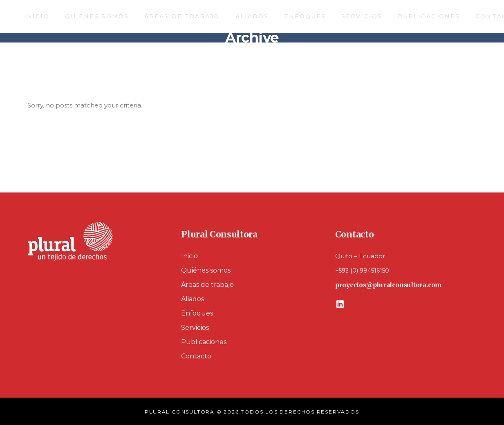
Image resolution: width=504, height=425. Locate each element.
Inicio (189, 256)
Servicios (195, 328)
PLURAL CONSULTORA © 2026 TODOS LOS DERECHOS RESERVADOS (252, 412)
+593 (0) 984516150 (362, 271)
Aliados (193, 299)
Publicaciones (204, 342)
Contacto (196, 356)
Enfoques (197, 313)
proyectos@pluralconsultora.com (388, 285)
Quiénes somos (206, 270)
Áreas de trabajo (207, 285)
